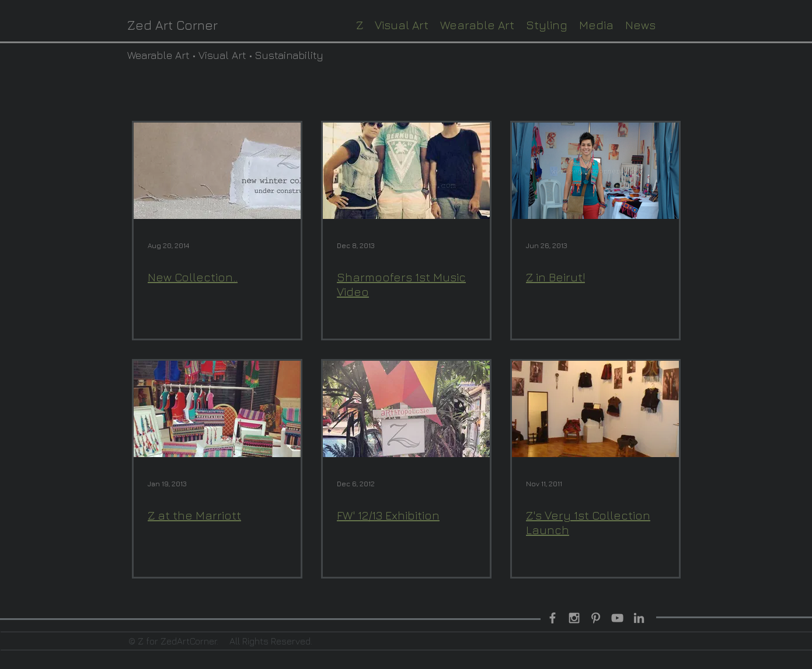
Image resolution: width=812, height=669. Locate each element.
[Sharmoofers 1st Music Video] (406, 171)
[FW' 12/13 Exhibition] (406, 409)
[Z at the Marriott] (217, 409)
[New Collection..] (217, 171)
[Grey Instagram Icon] (574, 618)
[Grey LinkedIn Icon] (639, 618)
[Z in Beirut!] (595, 171)
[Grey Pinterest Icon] (596, 618)
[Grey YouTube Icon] (617, 618)
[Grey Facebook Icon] (553, 618)
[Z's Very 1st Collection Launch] (595, 409)
